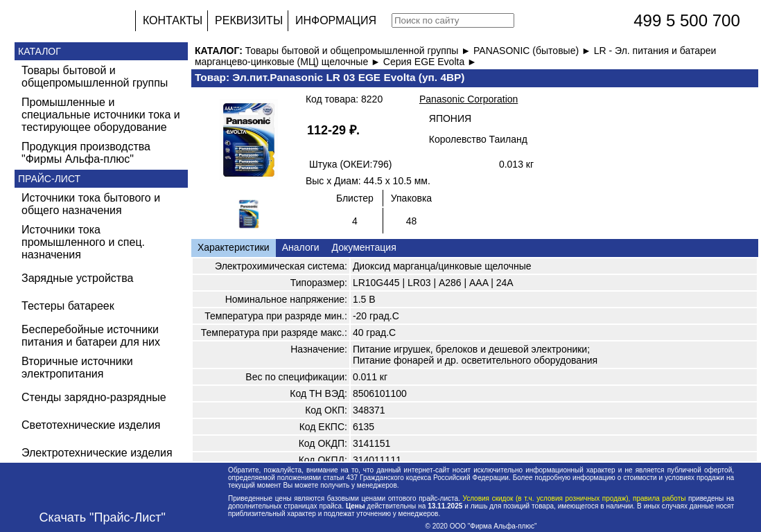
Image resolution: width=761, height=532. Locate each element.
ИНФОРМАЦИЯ (336, 20)
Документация (364, 247)
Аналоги (301, 247)
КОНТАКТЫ (173, 20)
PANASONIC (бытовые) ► (534, 51)
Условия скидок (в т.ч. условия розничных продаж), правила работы (574, 498)
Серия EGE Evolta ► (430, 62)
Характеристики (234, 247)
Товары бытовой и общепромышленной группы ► (359, 51)
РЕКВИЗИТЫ (249, 20)
